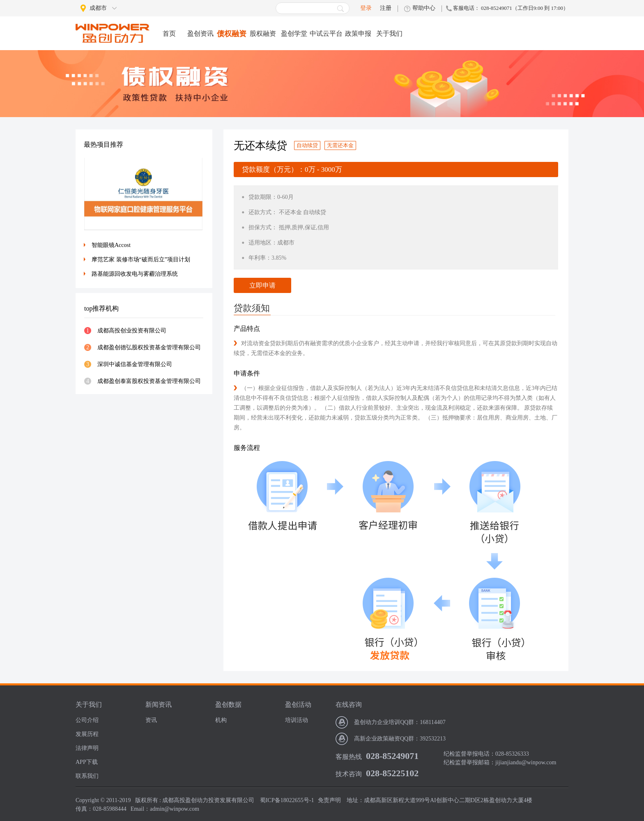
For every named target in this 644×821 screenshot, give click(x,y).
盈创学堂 (294, 33)
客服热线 (349, 757)
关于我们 (389, 33)
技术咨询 (349, 774)
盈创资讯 (200, 33)
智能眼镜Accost (111, 245)
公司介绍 (87, 720)
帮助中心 (424, 8)
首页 (169, 33)
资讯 (151, 720)
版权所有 (147, 800)
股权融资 (263, 33)
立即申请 (262, 285)
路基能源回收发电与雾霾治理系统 (135, 274)
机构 (221, 720)
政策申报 (358, 33)
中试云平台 (326, 33)
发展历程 (87, 734)
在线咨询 (349, 705)
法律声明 (87, 748)
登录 (366, 8)
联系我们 (87, 776)
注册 (386, 8)
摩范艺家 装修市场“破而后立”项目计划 (141, 259)
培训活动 (297, 720)
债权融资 (232, 34)
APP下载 (87, 762)
